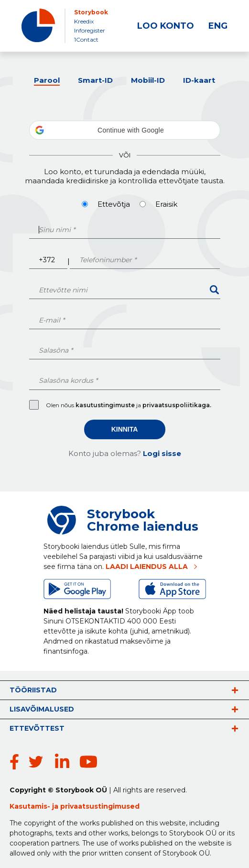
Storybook (91, 12)
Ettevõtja (114, 204)
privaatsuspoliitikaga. (177, 405)
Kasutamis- (31, 806)
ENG (218, 26)
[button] (125, 130)
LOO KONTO (166, 26)
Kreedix (84, 21)
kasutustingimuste (106, 405)
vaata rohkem (235, 690)
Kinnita (125, 429)
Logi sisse (162, 453)
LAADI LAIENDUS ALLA (147, 567)
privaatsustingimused (100, 806)
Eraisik (166, 204)
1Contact (86, 39)
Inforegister (90, 30)
